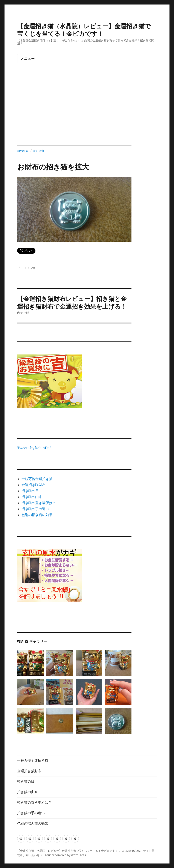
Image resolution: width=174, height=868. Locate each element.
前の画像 (23, 151)
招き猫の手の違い (35, 509)
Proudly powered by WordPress (65, 855)
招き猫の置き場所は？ (39, 503)
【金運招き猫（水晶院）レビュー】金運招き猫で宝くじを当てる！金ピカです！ (84, 30)
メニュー (28, 59)
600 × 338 (28, 268)
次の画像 (38, 151)
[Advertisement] (88, 114)
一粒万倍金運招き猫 (37, 479)
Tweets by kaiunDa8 (34, 448)
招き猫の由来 (32, 497)
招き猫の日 (30, 491)
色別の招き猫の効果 (37, 515)
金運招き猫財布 (34, 485)
